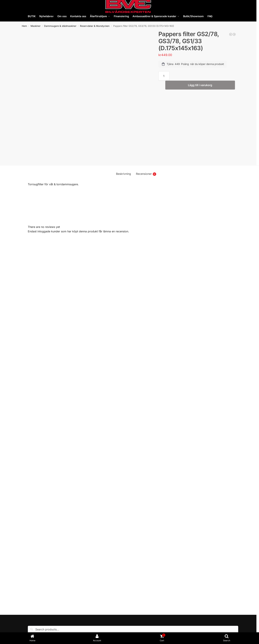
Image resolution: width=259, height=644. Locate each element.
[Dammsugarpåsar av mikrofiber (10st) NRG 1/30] (234, 34)
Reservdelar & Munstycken (95, 26)
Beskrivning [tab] (123, 174)
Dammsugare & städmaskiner (60, 26)
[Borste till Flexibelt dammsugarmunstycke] (231, 34)
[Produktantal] (164, 76)
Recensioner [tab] (146, 174)
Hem (24, 26)
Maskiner (36, 26)
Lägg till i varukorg (200, 85)
